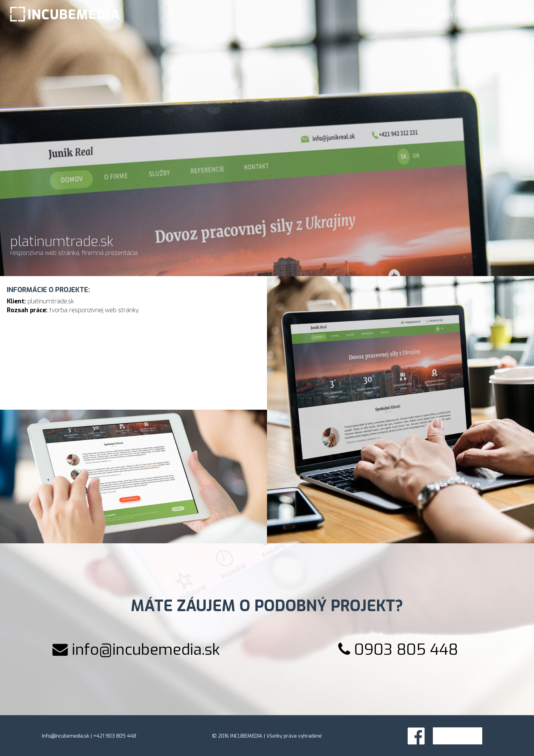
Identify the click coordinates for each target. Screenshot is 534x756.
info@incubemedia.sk (146, 650)
